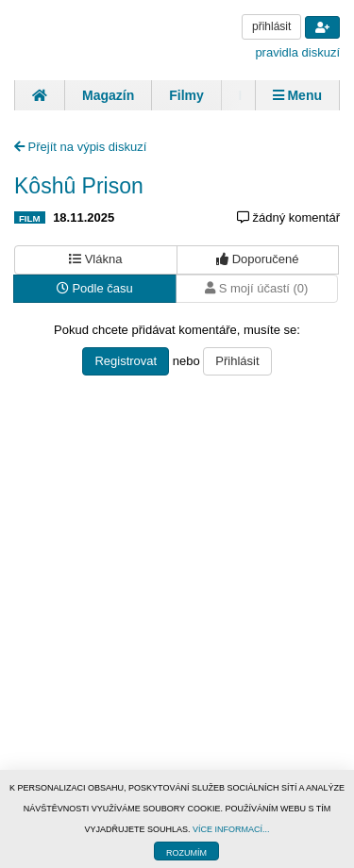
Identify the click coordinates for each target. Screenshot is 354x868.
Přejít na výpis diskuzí (80, 147)
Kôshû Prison (79, 186)
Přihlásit (237, 361)
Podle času (95, 288)
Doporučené (257, 259)
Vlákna (95, 259)
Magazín (108, 95)
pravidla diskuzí (297, 52)
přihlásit (271, 26)
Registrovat (126, 361)
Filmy (186, 95)
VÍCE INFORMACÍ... (231, 829)
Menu (297, 95)
